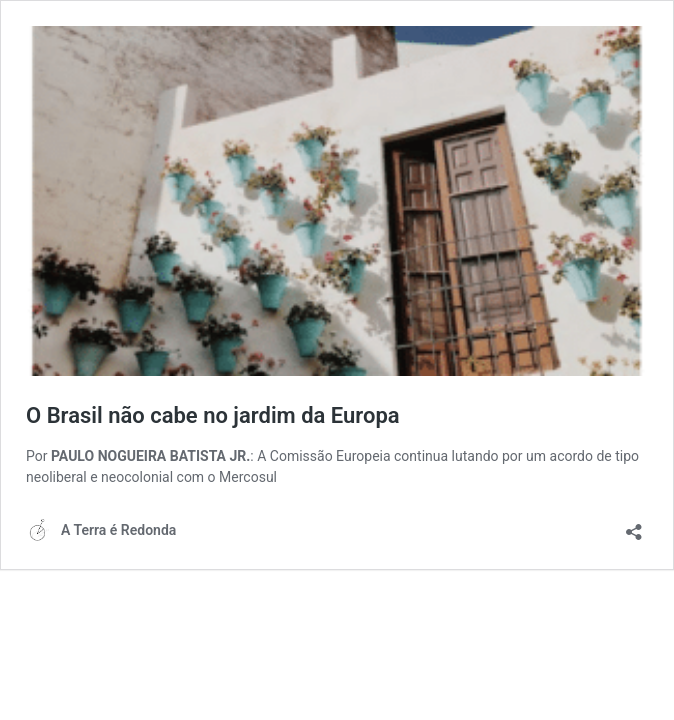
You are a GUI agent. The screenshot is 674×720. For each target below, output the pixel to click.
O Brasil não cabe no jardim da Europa (213, 415)
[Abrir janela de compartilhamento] (634, 525)
